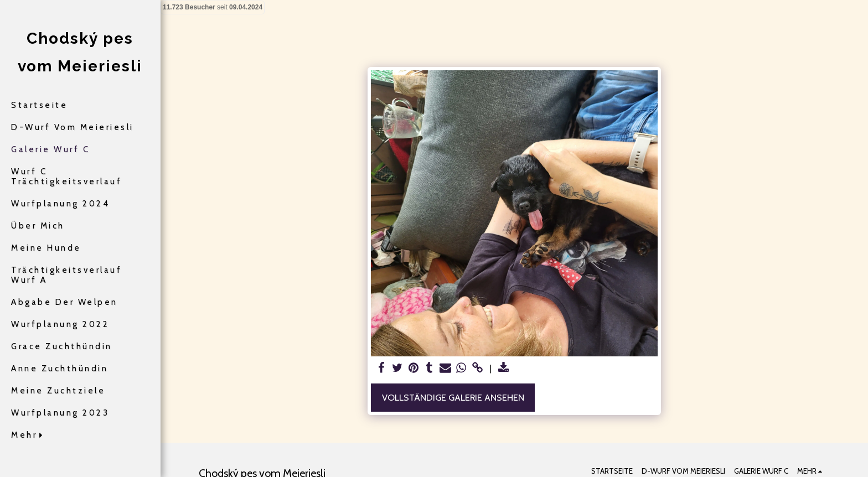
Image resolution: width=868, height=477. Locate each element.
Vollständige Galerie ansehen (453, 397)
